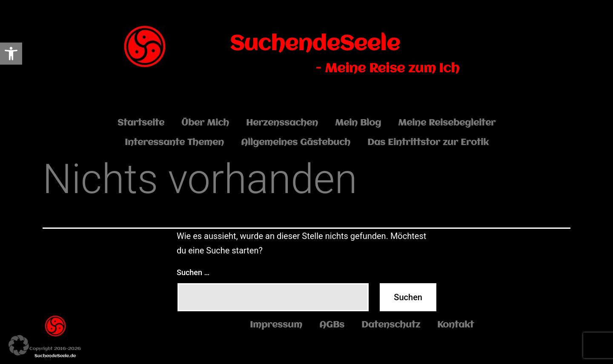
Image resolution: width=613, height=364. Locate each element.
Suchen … (193, 272)
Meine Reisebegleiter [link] (447, 123)
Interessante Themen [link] (174, 143)
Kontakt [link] (455, 325)
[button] (19, 345)
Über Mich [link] (205, 123)
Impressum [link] (276, 325)
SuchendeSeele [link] (315, 44)
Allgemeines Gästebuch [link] (296, 143)
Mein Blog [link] (358, 123)
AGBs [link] (332, 325)
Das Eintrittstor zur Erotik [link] (428, 143)
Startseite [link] (141, 123)
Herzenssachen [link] (282, 123)
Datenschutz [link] (391, 325)
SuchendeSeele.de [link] (55, 356)
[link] (11, 54)
